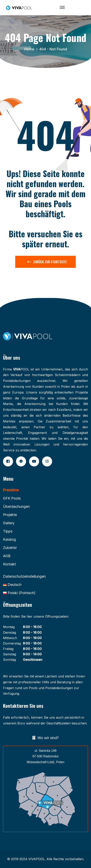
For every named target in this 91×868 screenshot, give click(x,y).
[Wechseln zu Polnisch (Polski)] (19, 593)
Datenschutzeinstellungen (24, 576)
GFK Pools (12, 498)
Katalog (9, 539)
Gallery (9, 523)
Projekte (10, 515)
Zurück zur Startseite (47, 263)
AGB (7, 556)
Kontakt (9, 564)
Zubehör (10, 548)
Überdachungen (16, 506)
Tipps (8, 531)
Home (30, 49)
